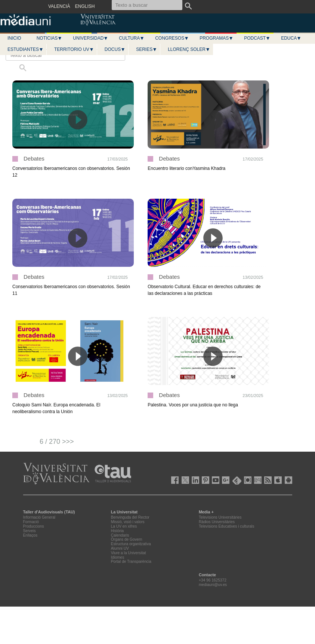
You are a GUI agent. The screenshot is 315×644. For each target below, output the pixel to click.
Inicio (14, 38)
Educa (291, 38)
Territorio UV (74, 49)
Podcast (257, 38)
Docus (115, 49)
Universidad (90, 38)
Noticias (50, 38)
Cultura (132, 38)
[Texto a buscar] (65, 55)
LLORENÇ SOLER (189, 49)
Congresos (172, 38)
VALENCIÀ (59, 6)
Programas (216, 38)
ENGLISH (85, 6)
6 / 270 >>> (57, 442)
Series (146, 49)
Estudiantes (25, 49)
